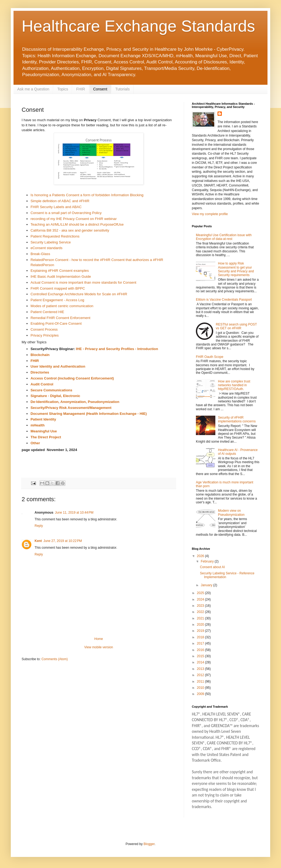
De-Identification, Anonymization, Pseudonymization (75, 402)
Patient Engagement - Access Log (57, 300)
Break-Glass (40, 254)
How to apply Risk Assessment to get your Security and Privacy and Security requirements (236, 269)
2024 (201, 599)
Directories (40, 372)
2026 (201, 556)
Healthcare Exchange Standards (138, 26)
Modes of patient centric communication (62, 306)
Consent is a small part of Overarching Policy (66, 213)
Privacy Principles (45, 335)
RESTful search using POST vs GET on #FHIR (236, 326)
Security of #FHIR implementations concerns (237, 419)
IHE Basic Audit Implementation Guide (61, 277)
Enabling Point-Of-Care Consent (56, 323)
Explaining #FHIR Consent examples (60, 271)
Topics (63, 89)
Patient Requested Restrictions (55, 236)
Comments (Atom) (54, 659)
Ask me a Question (33, 89)
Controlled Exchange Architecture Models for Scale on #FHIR (79, 294)
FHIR (81, 89)
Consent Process (44, 329)
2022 (201, 612)
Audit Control (42, 384)
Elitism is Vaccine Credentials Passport (224, 300)
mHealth (38, 425)
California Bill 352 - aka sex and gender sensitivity (70, 230)
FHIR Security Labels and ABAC (56, 207)
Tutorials (123, 89)
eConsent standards (46, 248)
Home (99, 639)
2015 (201, 656)
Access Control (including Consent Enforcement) (72, 378)
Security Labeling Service (51, 242)
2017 (201, 643)
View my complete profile (210, 214)
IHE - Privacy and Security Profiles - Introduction (117, 349)
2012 (201, 675)
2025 (201, 593)
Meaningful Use (44, 431)
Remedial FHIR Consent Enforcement (60, 318)
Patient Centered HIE (47, 312)
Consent (100, 89)
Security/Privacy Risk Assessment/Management (71, 408)
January (207, 585)
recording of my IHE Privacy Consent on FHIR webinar (74, 219)
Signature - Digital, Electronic (55, 396)
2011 (201, 681)
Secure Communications (51, 390)
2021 (201, 618)
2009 (201, 694)
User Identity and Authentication (58, 366)
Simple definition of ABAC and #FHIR (60, 201)
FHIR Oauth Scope (210, 357)
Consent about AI (212, 567)
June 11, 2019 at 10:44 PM (74, 513)
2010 (201, 688)
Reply (39, 526)
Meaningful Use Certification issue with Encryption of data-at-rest (224, 237)
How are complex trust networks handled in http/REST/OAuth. (234, 385)
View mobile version (99, 647)
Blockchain (40, 355)
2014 (201, 662)
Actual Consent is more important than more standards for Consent (83, 282)
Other (35, 443)
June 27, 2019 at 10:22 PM (63, 541)
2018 (201, 637)
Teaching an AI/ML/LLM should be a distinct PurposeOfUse (77, 224)
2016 (201, 650)
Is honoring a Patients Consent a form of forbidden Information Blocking (87, 195)
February (208, 561)
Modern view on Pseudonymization (231, 513)
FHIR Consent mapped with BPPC (58, 288)
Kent (38, 541)
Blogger (149, 844)
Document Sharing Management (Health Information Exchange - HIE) (89, 414)
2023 (201, 606)
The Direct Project (46, 437)
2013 (201, 669)
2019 (201, 631)
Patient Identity (43, 419)
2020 (201, 625)
